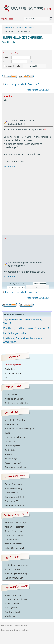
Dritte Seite (10, 450)
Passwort (7, 62)
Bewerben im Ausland (15, 505)
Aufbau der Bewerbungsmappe (19, 429)
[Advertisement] (27, 204)
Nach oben (9, 166)
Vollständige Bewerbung (16, 420)
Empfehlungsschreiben (15, 333)
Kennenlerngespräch (14, 527)
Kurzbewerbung (12, 424)
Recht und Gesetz (13, 612)
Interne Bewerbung (14, 595)
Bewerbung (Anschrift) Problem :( (22, 84)
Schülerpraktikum (13, 569)
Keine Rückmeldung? (14, 548)
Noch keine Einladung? (15, 522)
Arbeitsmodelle (12, 603)
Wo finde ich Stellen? (14, 399)
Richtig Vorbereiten (14, 531)
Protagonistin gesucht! (37, 90)
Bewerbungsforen (13, 365)
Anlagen (9, 454)
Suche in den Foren (14, 373)
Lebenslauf (10, 441)
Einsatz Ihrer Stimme (14, 535)
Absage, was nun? (13, 463)
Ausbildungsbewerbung (16, 574)
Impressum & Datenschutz (15, 630)
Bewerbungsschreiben (15, 437)
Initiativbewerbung (13, 488)
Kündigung (10, 616)
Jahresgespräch (12, 608)
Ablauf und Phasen (14, 544)
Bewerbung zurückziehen (17, 467)
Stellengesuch (11, 493)
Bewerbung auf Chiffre (15, 497)
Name (5, 58)
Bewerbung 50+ (12, 501)
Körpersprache (12, 539)
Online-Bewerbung (13, 484)
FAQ (7, 378)
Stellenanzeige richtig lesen (17, 403)
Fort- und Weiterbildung (16, 599)
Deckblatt (9, 433)
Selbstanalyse (11, 395)
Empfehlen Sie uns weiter (14, 626)
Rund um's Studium (14, 578)
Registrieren (20, 53)
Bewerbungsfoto (12, 446)
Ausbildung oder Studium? (17, 565)
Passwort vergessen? (39, 62)
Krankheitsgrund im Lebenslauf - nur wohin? (26, 328)
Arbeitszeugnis (12, 459)
